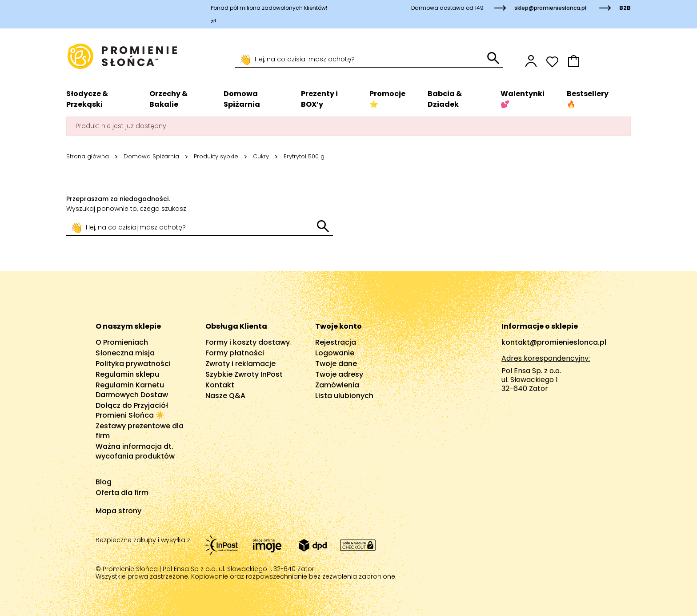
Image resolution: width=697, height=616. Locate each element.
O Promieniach (122, 342)
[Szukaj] (361, 60)
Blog (104, 482)
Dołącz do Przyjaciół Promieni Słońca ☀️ (132, 410)
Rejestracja (336, 342)
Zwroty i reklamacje (240, 364)
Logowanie (335, 353)
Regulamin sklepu (127, 374)
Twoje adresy (339, 374)
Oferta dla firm (122, 493)
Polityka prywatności (133, 364)
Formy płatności (235, 353)
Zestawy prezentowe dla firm (140, 431)
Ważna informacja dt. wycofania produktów (135, 451)
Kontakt (220, 385)
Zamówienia (337, 385)
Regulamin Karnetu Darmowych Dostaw (132, 390)
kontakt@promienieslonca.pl (554, 342)
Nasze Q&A (225, 396)
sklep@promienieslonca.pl (550, 8)
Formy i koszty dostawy (248, 342)
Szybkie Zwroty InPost (244, 374)
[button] (599, 61)
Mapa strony (118, 511)
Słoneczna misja (125, 353)
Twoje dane (336, 364)
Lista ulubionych (344, 396)
